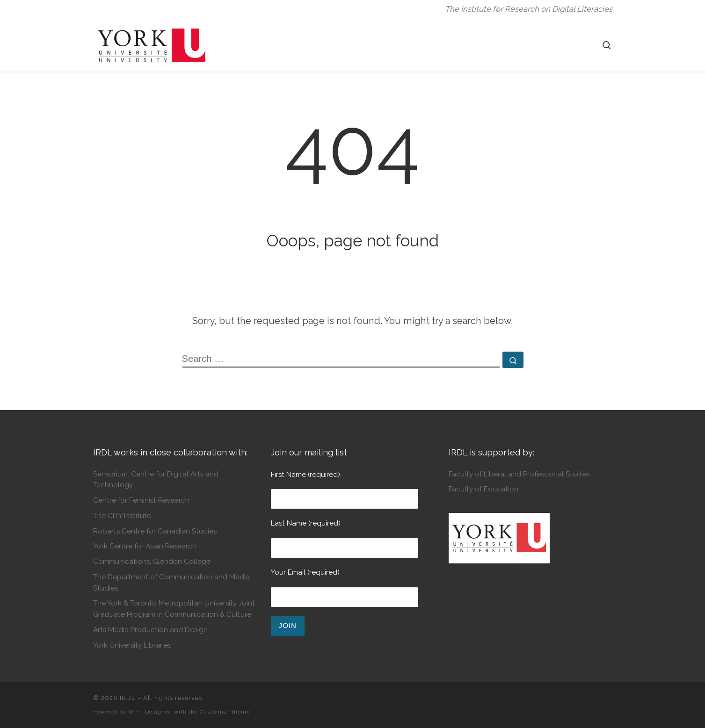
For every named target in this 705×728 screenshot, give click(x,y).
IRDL (128, 698)
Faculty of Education (483, 489)
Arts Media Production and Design (150, 630)
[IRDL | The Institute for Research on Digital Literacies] (152, 44)
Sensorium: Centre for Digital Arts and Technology (156, 479)
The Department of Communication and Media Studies (171, 582)
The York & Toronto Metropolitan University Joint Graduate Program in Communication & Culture (174, 609)
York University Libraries (132, 645)
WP (133, 712)
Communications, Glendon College (152, 562)
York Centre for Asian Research (145, 546)
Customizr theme (225, 712)
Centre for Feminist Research (141, 500)
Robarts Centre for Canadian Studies (155, 531)
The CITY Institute (122, 516)
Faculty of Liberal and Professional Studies (520, 474)
